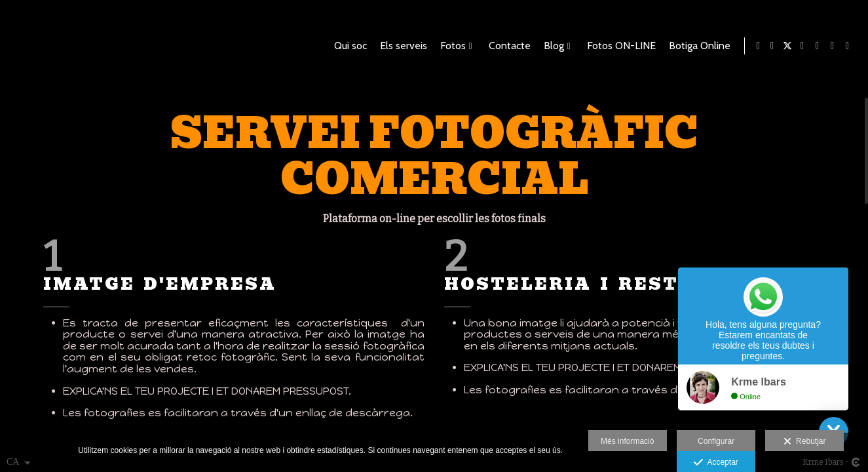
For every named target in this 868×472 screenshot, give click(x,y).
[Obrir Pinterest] (818, 46)
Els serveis (401, 46)
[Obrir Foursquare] (833, 46)
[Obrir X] (787, 46)
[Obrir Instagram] (848, 46)
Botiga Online (697, 46)
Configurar (716, 441)
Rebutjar (804, 442)
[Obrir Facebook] (772, 46)
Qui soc (348, 46)
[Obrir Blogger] (802, 46)
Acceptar (716, 463)
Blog (551, 46)
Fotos (450, 46)
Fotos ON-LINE (619, 46)
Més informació (627, 441)
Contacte (507, 46)
